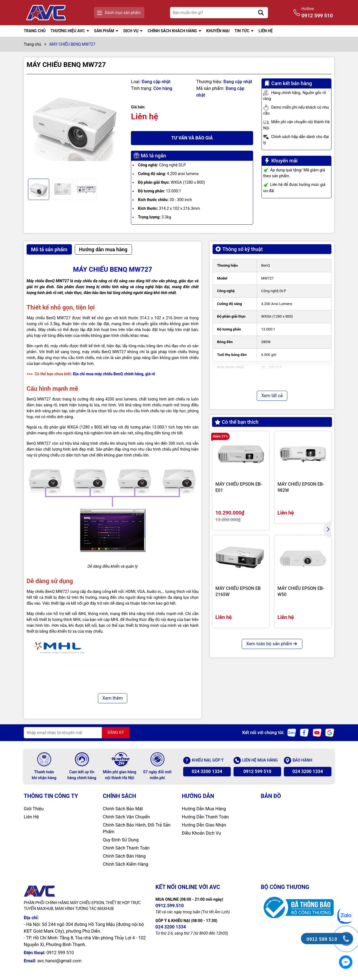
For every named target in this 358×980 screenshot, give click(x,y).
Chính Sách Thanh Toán (126, 848)
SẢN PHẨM (104, 31)
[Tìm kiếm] (261, 13)
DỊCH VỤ (131, 31)
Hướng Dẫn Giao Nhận (204, 825)
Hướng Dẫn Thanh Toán (205, 817)
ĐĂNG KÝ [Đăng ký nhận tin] (116, 732)
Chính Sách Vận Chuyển (126, 817)
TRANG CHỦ (35, 31)
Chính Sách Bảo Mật (123, 809)
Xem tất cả (272, 396)
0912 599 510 (257, 771)
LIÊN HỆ (266, 31)
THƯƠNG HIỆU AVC (68, 31)
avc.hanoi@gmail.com (59, 961)
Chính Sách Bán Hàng (124, 856)
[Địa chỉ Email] (77, 733)
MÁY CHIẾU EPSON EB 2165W (238, 591)
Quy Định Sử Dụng (121, 840)
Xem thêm (113, 698)
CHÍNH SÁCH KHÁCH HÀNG (173, 31)
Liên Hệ (31, 817)
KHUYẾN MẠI (218, 31)
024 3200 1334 (207, 771)
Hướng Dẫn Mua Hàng (204, 809)
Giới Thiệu (34, 809)
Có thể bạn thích (237, 422)
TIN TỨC (242, 31)
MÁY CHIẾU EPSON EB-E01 (239, 487)
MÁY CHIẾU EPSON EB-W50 (301, 591)
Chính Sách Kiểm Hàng (126, 864)
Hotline (317, 13)
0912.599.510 (170, 906)
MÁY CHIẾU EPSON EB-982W (301, 487)
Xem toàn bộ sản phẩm (272, 644)
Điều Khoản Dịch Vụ (201, 833)
